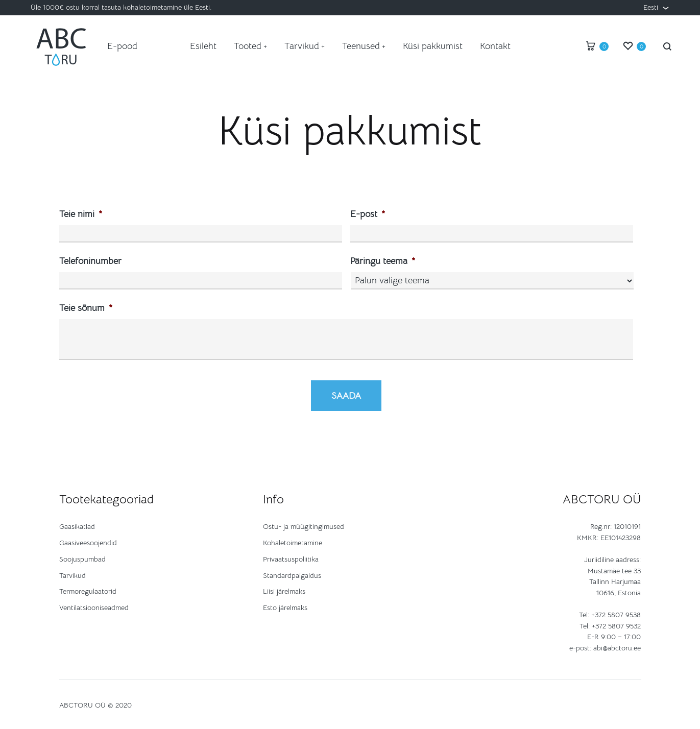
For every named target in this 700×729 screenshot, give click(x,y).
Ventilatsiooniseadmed (94, 607)
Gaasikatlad (77, 526)
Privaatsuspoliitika (291, 559)
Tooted (250, 46)
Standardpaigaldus (292, 575)
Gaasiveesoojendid (88, 543)
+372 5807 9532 (616, 626)
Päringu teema (383, 261)
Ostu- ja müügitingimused (304, 526)
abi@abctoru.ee (617, 648)
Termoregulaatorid (88, 591)
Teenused (364, 46)
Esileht (203, 46)
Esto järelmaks (285, 607)
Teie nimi (81, 214)
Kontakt (495, 46)
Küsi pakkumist (433, 46)
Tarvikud (305, 46)
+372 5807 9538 (616, 615)
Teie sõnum (86, 308)
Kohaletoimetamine (293, 543)
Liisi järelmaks (284, 591)
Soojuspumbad (82, 559)
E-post (368, 214)
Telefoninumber (90, 261)
